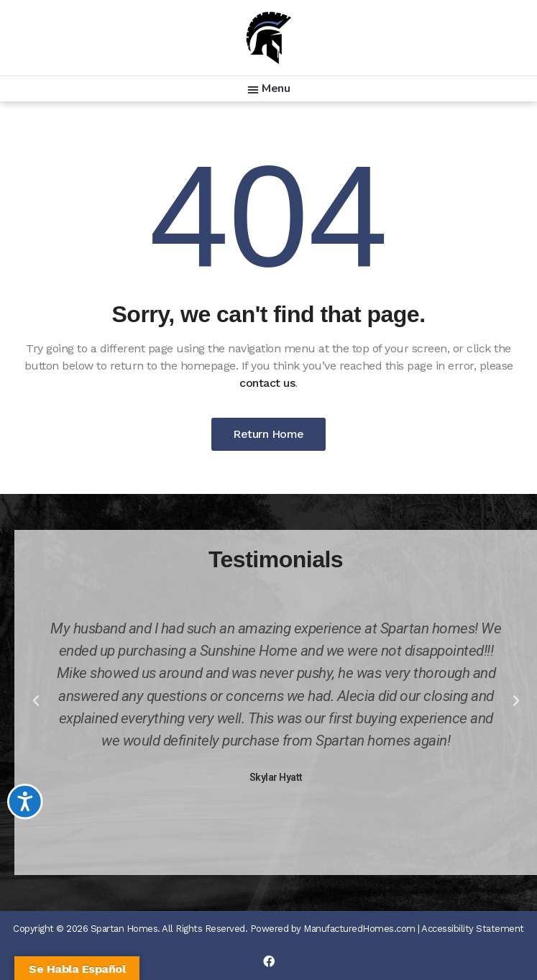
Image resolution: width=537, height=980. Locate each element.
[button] (269, 89)
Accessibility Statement (473, 929)
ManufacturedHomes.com (359, 929)
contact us (267, 383)
